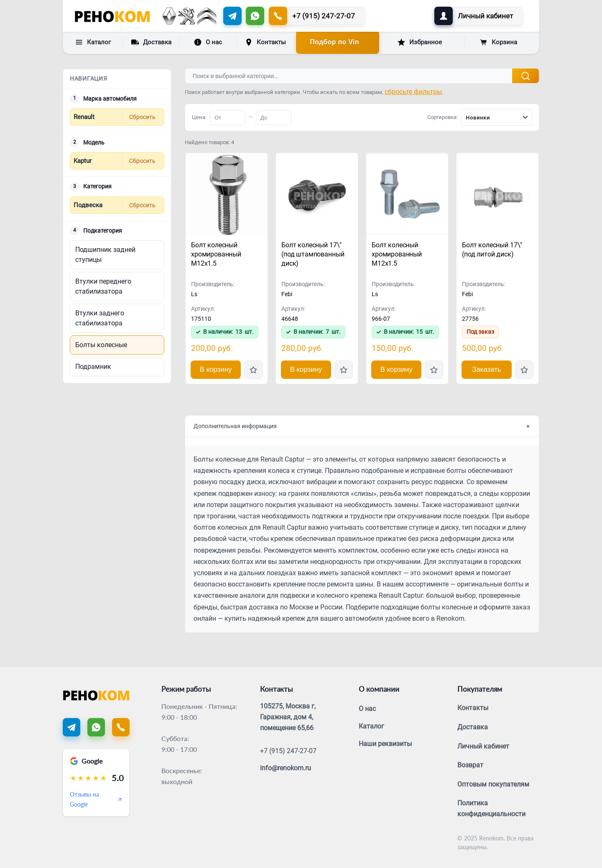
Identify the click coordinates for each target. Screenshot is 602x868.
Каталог (93, 42)
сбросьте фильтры (413, 92)
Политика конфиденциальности (491, 808)
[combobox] (497, 117)
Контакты (265, 42)
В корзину (216, 369)
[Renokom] (112, 16)
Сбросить (142, 117)
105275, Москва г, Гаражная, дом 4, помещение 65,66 (288, 717)
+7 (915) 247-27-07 (288, 751)
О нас (208, 42)
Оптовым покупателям (493, 784)
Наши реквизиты (385, 744)
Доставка (151, 42)
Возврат (470, 765)
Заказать (486, 369)
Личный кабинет (483, 746)
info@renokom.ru (286, 768)
